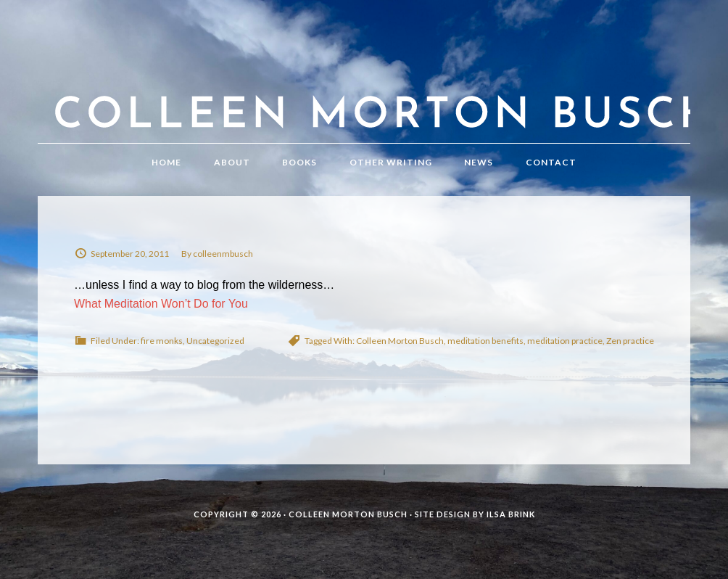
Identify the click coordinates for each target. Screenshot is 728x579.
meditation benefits (485, 341)
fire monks (162, 341)
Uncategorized (215, 341)
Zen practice (630, 341)
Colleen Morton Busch (364, 86)
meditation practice (565, 341)
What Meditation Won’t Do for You (161, 304)
